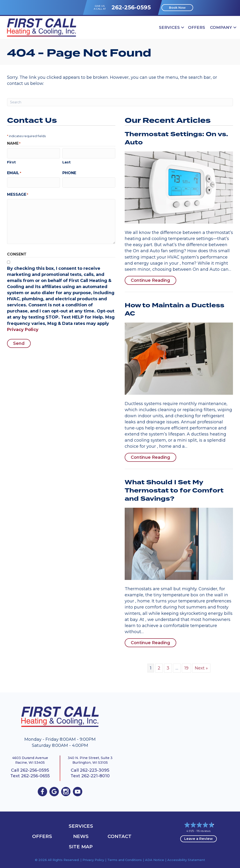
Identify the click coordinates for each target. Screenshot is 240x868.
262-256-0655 (35, 776)
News (81, 836)
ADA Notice (155, 860)
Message (18, 193)
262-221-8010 (96, 776)
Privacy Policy (23, 328)
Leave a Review (199, 839)
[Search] (120, 102)
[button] (183, 27)
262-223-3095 (95, 770)
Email (14, 172)
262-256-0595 (131, 7)
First (11, 161)
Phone (69, 172)
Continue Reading (154, 280)
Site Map (81, 847)
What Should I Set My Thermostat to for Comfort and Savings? (174, 491)
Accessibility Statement (186, 860)
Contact (120, 836)
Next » (201, 668)
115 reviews (203, 831)
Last (66, 161)
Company (221, 27)
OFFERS (197, 27)
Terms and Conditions (125, 860)
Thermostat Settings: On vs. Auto (176, 138)
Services (169, 27)
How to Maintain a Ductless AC (174, 310)
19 (186, 668)
